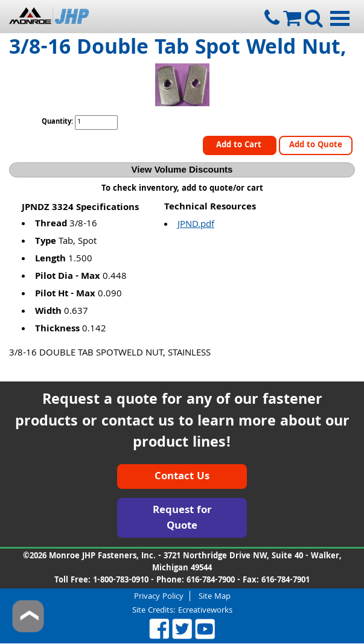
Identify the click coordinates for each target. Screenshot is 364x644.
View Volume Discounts (182, 169)
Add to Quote (316, 145)
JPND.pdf (196, 225)
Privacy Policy (159, 596)
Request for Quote (182, 519)
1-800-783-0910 (121, 581)
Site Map (215, 596)
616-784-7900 (211, 581)
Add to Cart (240, 145)
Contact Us (182, 477)
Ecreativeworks (205, 611)
